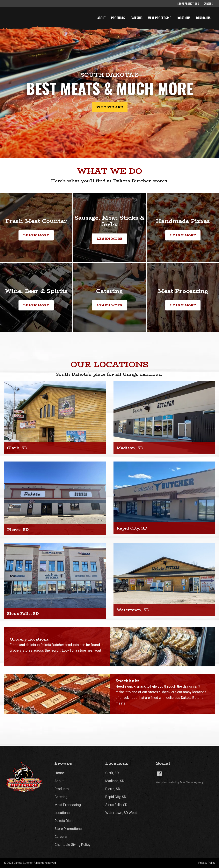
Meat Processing (160, 18)
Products (118, 18)
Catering (136, 18)
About (102, 18)
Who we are (110, 107)
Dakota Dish (204, 18)
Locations (184, 18)
